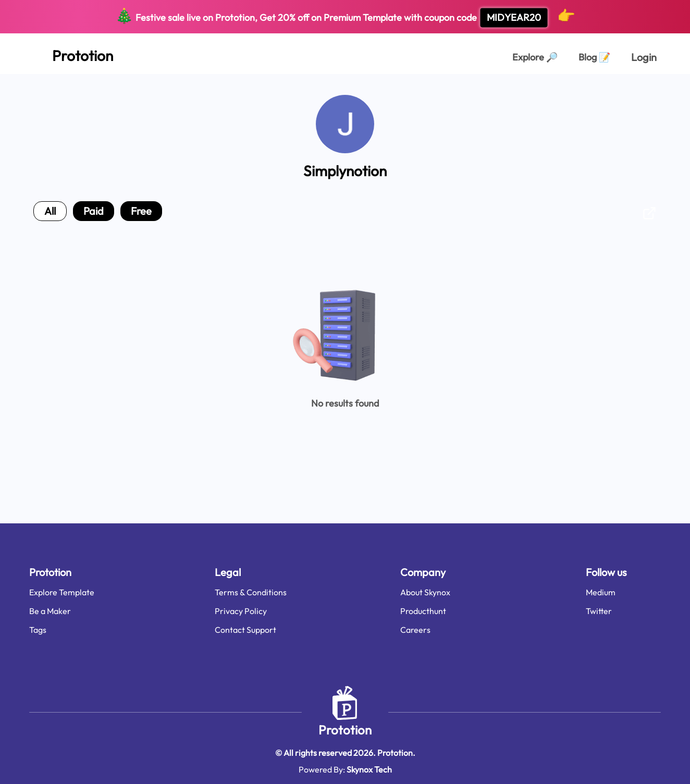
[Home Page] (71, 54)
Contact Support (245, 630)
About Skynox (425, 592)
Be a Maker (50, 611)
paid (94, 211)
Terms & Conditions (251, 592)
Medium (601, 592)
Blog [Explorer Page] (594, 57)
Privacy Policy (241, 611)
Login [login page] (644, 57)
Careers (415, 630)
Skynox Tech (369, 769)
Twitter (599, 611)
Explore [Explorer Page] (535, 57)
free (141, 211)
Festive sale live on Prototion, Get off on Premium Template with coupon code (345, 17)
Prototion (345, 730)
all (50, 211)
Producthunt (423, 611)
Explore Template (62, 592)
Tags (38, 630)
